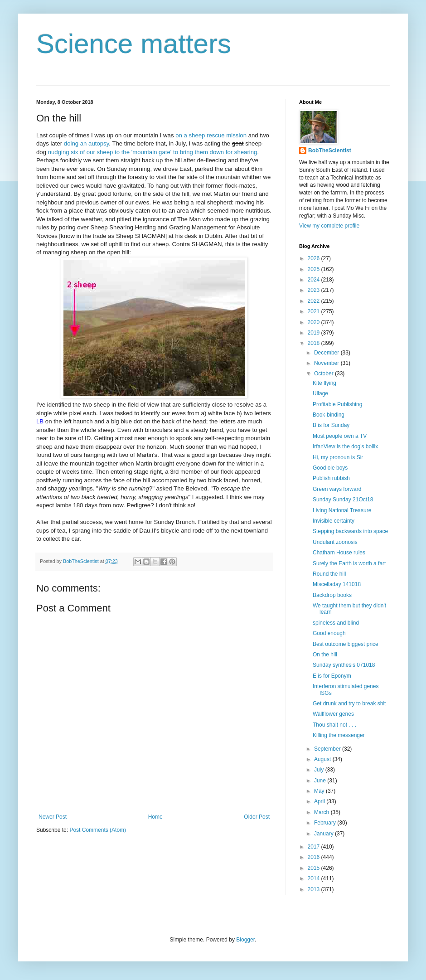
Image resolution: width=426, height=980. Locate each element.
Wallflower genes (333, 714)
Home (155, 817)
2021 (315, 311)
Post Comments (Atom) (98, 830)
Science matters (134, 44)
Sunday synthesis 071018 (344, 665)
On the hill (325, 655)
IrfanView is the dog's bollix (345, 446)
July (320, 770)
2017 (315, 847)
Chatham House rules (339, 553)
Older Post (257, 817)
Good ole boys (330, 468)
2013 (315, 889)
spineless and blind (336, 623)
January (324, 834)
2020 (315, 322)
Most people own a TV (340, 436)
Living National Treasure (342, 510)
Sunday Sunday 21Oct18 (343, 500)
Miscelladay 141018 (337, 584)
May (320, 791)
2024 (315, 280)
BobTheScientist (330, 150)
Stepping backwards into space (350, 531)
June (321, 781)
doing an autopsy (86, 143)
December (327, 353)
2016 (315, 857)
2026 (315, 258)
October (324, 374)
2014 (315, 878)
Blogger (245, 940)
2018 (315, 343)
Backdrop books (332, 595)
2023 (315, 290)
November (327, 363)
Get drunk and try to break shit (349, 703)
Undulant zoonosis (335, 542)
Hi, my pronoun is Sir (338, 457)
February (326, 823)
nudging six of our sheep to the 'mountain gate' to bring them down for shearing (153, 152)
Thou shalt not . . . (334, 725)
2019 (315, 333)
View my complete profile (329, 226)
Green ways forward (337, 489)
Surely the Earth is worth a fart (349, 563)
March (322, 812)
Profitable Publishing (337, 404)
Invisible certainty (334, 521)
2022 (315, 301)
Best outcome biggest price (346, 644)
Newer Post (53, 817)
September (328, 749)
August (323, 759)
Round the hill (329, 574)
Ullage (320, 393)
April (320, 801)
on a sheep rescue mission (211, 135)
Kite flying (324, 383)
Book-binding (329, 415)
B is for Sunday (331, 425)
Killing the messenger (339, 735)
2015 (315, 868)
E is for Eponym (332, 676)
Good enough (329, 633)
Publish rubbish (331, 478)
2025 (315, 269)
